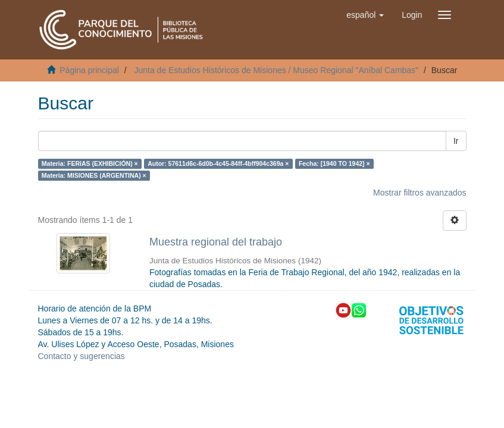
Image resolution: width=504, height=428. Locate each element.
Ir (456, 141)
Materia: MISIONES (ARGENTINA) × (94, 175)
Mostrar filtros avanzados (420, 193)
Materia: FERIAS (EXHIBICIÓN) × (90, 163)
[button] (365, 15)
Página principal (89, 70)
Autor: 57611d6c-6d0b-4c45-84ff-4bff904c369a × (218, 163)
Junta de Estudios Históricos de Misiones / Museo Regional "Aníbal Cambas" (276, 70)
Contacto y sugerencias (82, 356)
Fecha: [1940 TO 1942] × (334, 163)
